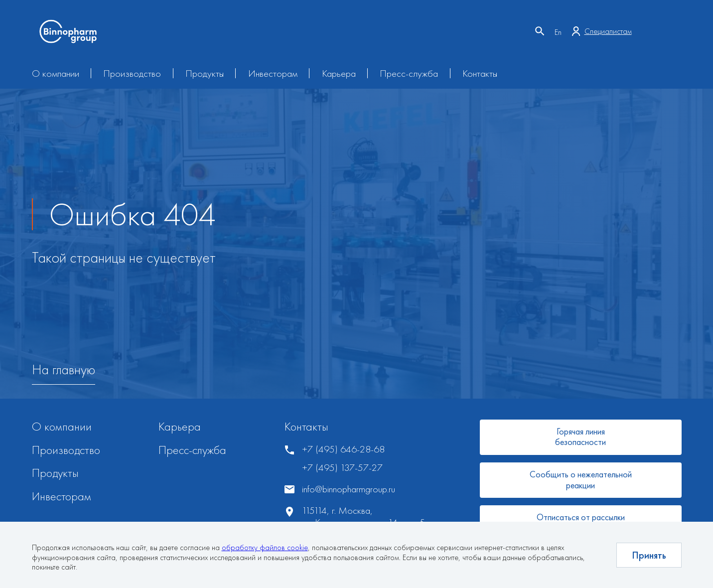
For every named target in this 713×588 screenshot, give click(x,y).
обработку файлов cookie (265, 547)
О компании (56, 73)
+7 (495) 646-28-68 (343, 449)
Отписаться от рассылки (581, 517)
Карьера (339, 73)
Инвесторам (273, 73)
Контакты (480, 73)
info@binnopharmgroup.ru (349, 489)
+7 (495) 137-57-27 (342, 468)
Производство (132, 73)
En (558, 32)
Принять (649, 555)
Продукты (205, 73)
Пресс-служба (409, 73)
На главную (64, 370)
